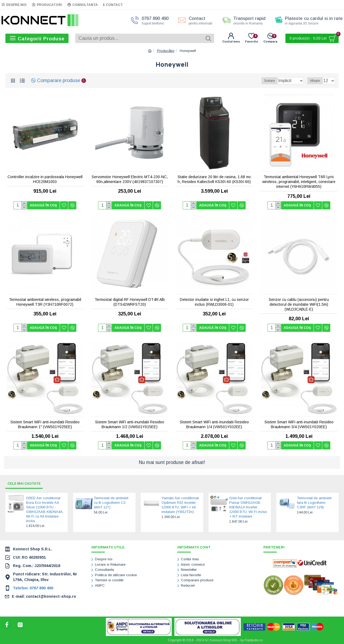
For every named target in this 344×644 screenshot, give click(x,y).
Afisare (317, 81)
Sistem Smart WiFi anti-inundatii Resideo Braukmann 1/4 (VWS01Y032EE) (214, 424)
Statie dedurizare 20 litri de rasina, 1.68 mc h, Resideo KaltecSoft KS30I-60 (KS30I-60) (214, 179)
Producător (166, 51)
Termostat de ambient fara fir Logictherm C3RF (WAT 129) (314, 503)
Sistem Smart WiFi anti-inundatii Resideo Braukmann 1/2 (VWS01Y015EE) (130, 424)
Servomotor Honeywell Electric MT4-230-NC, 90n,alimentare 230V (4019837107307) (130, 179)
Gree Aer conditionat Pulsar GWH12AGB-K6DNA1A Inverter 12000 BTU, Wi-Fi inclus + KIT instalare (248, 507)
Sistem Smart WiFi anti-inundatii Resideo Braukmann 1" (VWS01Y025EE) (45, 424)
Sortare (267, 81)
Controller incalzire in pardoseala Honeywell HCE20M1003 (45, 179)
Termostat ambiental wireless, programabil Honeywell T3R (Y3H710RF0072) (45, 302)
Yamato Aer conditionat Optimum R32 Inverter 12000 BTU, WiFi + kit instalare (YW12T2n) (180, 505)
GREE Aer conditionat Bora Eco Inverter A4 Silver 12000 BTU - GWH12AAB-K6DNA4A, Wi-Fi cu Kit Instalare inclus (45, 509)
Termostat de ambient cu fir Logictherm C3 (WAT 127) (111, 503)
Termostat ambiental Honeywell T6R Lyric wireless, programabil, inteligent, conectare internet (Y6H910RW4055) (299, 182)
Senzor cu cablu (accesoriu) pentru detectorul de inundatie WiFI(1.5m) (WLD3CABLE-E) (299, 304)
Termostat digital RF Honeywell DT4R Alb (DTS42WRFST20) (130, 302)
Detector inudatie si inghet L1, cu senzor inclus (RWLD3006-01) (214, 302)
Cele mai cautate (27, 483)
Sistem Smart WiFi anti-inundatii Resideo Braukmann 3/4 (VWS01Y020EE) (299, 424)
